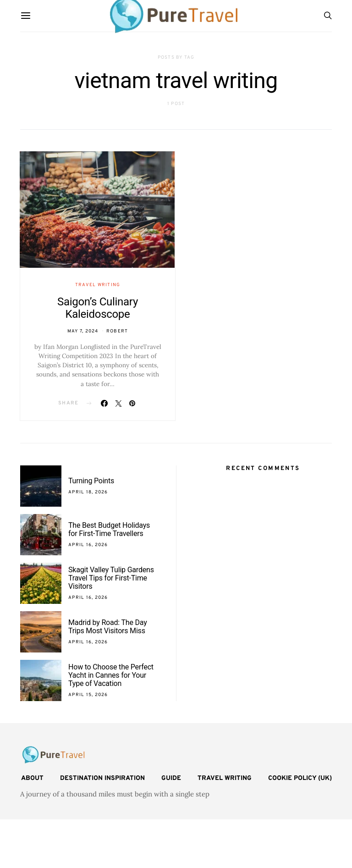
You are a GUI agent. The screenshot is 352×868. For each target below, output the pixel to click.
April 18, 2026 (88, 492)
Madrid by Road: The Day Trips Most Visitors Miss (108, 627)
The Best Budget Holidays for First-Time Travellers (109, 529)
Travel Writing (98, 285)
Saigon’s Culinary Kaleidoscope (98, 308)
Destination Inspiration (102, 778)
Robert (117, 331)
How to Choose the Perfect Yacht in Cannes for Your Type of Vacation (111, 675)
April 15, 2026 (88, 695)
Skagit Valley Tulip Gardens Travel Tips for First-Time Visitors (111, 578)
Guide (171, 778)
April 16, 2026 (88, 545)
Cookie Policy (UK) (300, 778)
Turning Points (91, 481)
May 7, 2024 (83, 331)
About (32, 778)
